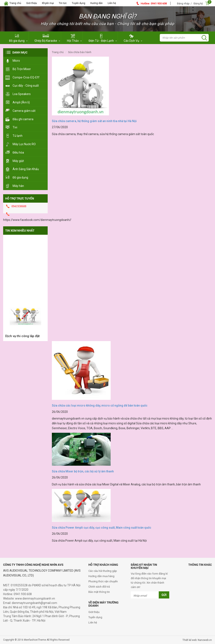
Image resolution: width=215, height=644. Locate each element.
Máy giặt (18, 161)
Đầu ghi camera (23, 119)
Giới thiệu (32, 3)
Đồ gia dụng (20, 177)
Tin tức (63, 3)
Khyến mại (48, 3)
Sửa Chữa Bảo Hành (80, 52)
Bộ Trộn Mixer (22, 69)
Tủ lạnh (18, 136)
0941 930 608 (154, 3)
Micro (16, 61)
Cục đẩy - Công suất (26, 86)
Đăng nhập (183, 4)
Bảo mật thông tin (99, 592)
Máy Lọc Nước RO (24, 144)
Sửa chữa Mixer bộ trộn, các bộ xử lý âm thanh (83, 471)
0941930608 (19, 206)
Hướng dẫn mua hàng (101, 576)
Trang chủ (15, 3)
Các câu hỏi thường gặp (103, 571)
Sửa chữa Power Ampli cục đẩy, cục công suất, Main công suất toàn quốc (102, 528)
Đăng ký (198, 4)
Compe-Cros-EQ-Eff (26, 77)
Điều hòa (18, 153)
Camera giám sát (24, 111)
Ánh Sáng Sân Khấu (26, 169)
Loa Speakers (22, 94)
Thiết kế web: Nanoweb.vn (197, 640)
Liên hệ (112, 3)
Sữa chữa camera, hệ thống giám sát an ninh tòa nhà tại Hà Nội (94, 121)
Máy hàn (18, 186)
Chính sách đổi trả (99, 587)
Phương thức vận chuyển (103, 581)
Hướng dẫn (96, 3)
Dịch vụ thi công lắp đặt (22, 338)
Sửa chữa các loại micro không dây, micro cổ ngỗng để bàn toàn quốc (100, 405)
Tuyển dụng (79, 3)
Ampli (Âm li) (21, 102)
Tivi (15, 127)
